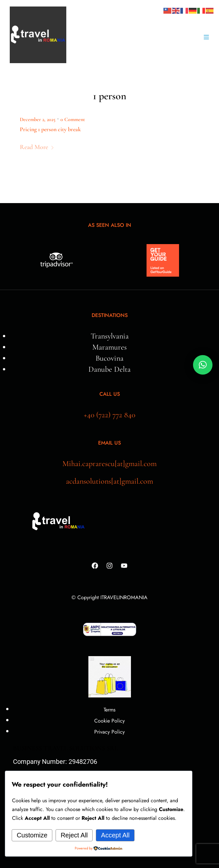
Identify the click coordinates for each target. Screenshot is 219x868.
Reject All (74, 835)
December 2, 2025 (38, 119)
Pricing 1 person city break (50, 129)
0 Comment (73, 119)
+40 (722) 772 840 (109, 415)
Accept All (115, 835)
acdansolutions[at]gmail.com (109, 481)
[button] (203, 365)
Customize (32, 835)
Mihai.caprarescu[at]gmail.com (109, 464)
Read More (37, 147)
